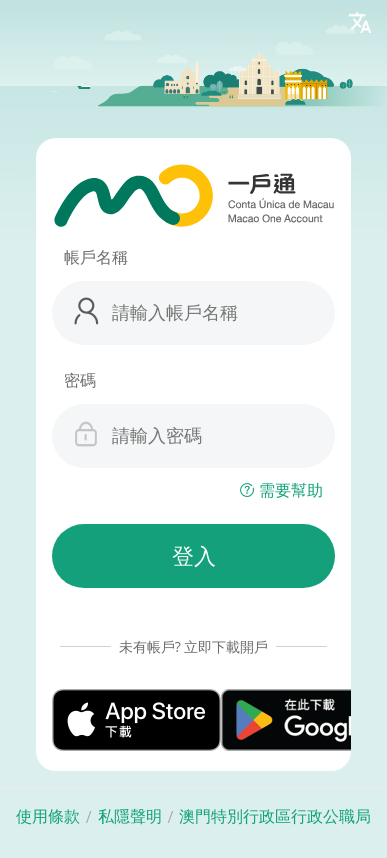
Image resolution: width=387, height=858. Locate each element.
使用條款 (48, 817)
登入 (194, 556)
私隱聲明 (130, 817)
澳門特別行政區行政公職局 (275, 817)
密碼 (80, 380)
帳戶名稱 (96, 257)
